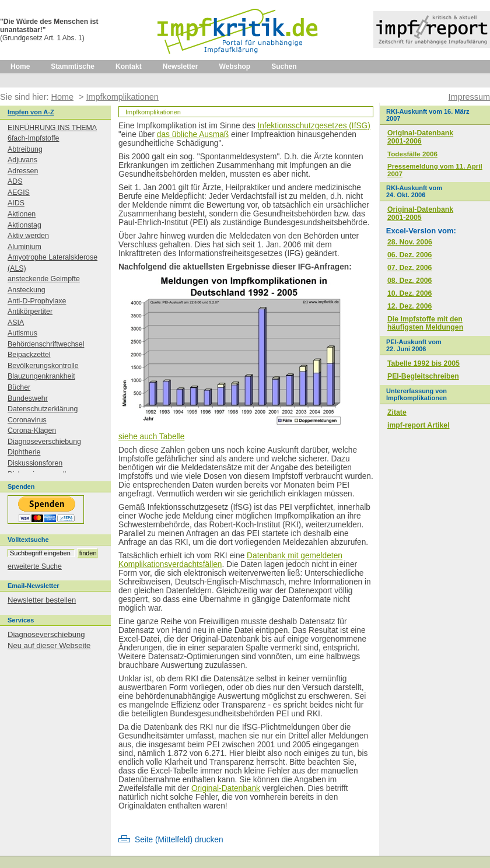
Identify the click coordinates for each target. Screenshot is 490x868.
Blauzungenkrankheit (41, 376)
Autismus (22, 333)
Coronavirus (27, 420)
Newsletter (181, 66)
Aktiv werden (28, 236)
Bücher (19, 387)
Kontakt (129, 66)
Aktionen (22, 214)
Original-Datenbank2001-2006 (420, 137)
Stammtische (73, 66)
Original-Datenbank (226, 788)
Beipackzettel (29, 355)
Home (20, 66)
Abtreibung (25, 149)
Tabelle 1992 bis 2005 (423, 363)
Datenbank (267, 556)
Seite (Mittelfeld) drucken (179, 840)
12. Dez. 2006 (409, 306)
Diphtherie (24, 452)
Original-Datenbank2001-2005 (420, 213)
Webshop (235, 66)
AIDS (16, 203)
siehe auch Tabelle (151, 437)
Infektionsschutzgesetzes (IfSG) (314, 126)
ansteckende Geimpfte (44, 279)
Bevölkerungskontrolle (43, 366)
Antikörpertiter (30, 311)
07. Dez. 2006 (409, 268)
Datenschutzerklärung (43, 409)
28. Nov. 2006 (410, 242)
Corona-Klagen (32, 430)
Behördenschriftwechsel (46, 344)
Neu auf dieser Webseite (49, 645)
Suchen (284, 66)
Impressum (469, 97)
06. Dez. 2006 (409, 255)
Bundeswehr (28, 398)
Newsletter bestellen (42, 600)
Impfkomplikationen (122, 97)
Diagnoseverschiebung (44, 442)
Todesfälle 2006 (412, 154)
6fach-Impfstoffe (34, 138)
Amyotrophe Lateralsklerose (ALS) (52, 263)
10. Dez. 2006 (409, 293)
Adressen (23, 171)
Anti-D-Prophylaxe (37, 301)
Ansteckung (27, 290)
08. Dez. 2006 (409, 281)
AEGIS (19, 192)
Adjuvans (22, 160)
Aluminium (24, 247)
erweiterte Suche (35, 566)
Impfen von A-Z (31, 112)
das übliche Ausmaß (193, 134)
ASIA (16, 323)
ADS (15, 181)
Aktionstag (24, 225)
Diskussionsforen (35, 463)
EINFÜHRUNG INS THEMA (52, 128)
